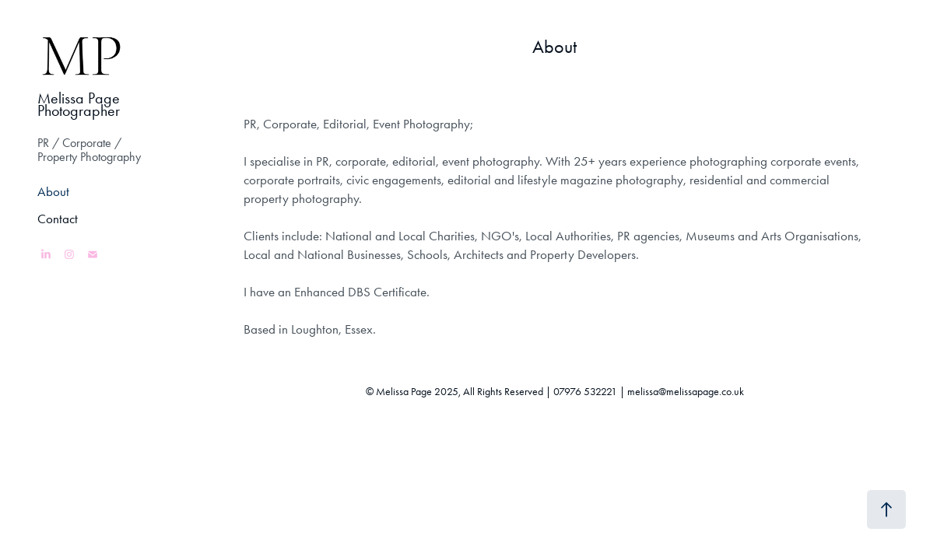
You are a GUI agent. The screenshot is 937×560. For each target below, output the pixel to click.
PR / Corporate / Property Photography (89, 150)
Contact (58, 219)
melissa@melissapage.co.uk (686, 392)
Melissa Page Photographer (81, 104)
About (53, 191)
